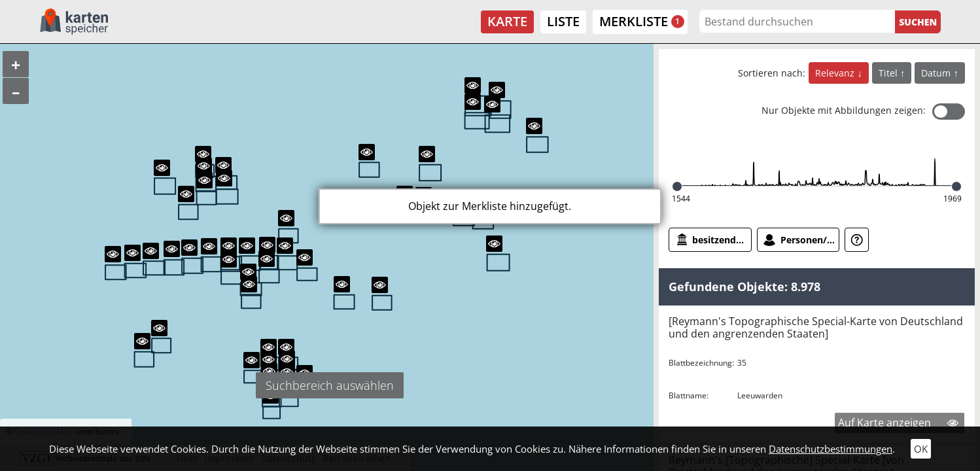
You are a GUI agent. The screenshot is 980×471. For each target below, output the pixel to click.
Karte (507, 21)
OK (921, 449)
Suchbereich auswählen (330, 385)
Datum (937, 73)
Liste (563, 21)
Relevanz (836, 73)
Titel (889, 73)
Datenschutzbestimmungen (831, 449)
